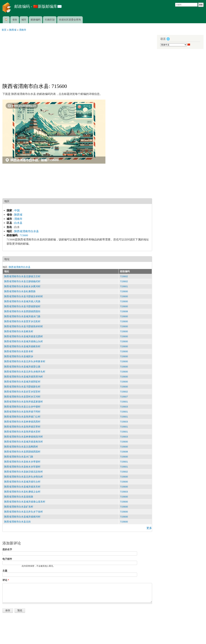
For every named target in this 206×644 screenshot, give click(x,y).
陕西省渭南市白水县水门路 (19, 457)
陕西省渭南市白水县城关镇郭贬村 (22, 382)
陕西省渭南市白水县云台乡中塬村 (22, 407)
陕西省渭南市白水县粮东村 (19, 331)
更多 (149, 528)
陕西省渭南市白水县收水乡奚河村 (22, 286)
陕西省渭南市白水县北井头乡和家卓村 (25, 361)
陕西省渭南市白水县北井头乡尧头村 (23, 477)
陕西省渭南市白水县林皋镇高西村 (22, 422)
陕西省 (18, 215)
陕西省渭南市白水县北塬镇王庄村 (22, 276)
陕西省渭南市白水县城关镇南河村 (22, 517)
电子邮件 (7, 559)
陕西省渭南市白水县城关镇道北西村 (23, 336)
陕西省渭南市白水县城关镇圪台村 (22, 482)
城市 (24, 20)
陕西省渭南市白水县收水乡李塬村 (22, 462)
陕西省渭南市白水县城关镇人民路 (22, 301)
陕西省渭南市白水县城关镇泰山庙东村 (25, 502)
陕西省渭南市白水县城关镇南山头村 (23, 341)
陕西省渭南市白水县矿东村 (19, 507)
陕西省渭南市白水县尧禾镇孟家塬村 (23, 402)
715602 (124, 276)
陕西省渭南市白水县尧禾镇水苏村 (22, 432)
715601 (124, 286)
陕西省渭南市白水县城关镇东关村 (22, 487)
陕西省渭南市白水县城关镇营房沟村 (23, 377)
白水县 (18, 223)
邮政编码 (36, 20)
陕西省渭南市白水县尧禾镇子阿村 (22, 412)
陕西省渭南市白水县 (26, 231)
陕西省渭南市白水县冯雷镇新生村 (22, 387)
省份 (15, 20)
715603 (124, 407)
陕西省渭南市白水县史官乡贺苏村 (22, 392)
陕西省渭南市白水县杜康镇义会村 (22, 492)
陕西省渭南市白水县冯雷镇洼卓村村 (23, 296)
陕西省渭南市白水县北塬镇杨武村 (22, 281)
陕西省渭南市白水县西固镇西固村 (22, 452)
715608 (124, 311)
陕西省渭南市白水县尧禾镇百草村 (22, 427)
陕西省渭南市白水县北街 (17, 522)
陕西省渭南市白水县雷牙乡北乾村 (22, 321)
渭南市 (18, 219)
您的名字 (7, 549)
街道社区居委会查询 (70, 20)
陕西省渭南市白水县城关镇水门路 (22, 316)
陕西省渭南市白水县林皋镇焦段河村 (23, 437)
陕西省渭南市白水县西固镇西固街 (22, 311)
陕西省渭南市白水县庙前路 (19, 497)
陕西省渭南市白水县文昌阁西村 (21, 447)
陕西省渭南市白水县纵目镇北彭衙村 (23, 472)
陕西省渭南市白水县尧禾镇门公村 (22, 417)
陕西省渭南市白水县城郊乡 (19, 356)
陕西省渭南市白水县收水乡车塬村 (22, 467)
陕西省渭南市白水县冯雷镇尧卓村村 (23, 326)
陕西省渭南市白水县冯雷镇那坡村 (22, 306)
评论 (6, 580)
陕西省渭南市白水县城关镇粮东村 (22, 346)
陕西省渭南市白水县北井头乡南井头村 (25, 372)
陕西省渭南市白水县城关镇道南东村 (23, 442)
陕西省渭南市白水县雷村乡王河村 (22, 397)
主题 (5, 571)
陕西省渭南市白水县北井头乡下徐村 (23, 512)
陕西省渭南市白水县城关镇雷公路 (22, 367)
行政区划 (50, 20)
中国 (17, 210)
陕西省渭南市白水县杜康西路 (20, 291)
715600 (24, 235)
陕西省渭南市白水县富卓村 (19, 351)
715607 (124, 397)
